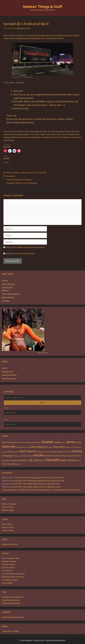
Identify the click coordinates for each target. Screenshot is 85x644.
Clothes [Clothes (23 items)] (78, 442)
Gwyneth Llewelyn (9, 561)
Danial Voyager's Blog (11, 558)
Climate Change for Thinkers (19, 180)
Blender (6, 290)
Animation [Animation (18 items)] (28, 442)
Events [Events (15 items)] (51, 447)
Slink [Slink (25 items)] (40, 460)
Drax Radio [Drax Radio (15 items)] (27, 447)
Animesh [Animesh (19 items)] (35, 442)
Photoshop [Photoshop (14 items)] (17, 456)
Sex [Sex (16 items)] (28, 461)
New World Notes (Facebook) (13, 574)
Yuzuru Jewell (7, 583)
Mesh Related (8, 297)
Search (42, 403)
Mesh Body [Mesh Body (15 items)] (15, 452)
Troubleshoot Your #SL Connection (67, 490)
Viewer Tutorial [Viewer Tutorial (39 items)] (67, 460)
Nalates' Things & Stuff (42, 7)
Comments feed (9, 375)
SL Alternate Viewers (10, 580)
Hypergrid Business (10, 544)
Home (5, 281)
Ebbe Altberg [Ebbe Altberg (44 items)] (38, 447)
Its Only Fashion (8, 567)
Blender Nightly (8, 510)
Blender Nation (8, 507)
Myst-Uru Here (8, 527)
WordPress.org (9, 379)
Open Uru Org (8, 530)
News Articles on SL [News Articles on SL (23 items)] (60, 452)
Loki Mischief (7, 571)
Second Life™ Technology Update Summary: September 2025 (40, 477)
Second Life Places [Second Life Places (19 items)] (61, 456)
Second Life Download (11, 600)
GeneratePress (60, 640)
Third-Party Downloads (11, 603)
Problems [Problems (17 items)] (24, 456)
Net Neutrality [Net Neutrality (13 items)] (47, 452)
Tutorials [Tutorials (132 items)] (52, 460)
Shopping (10, 176)
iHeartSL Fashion (9, 564)
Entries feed (7, 372)
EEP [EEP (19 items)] (47, 447)
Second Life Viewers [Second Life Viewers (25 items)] (18, 460)
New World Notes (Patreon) (13, 577)
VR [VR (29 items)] (13, 464)
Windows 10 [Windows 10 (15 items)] (19, 464)
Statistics (6, 301)
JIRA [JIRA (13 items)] (76, 447)
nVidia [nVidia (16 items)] (70, 452)
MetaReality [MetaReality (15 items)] (39, 452)
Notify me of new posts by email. (20, 253)
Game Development (11, 294)
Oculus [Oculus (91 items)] (77, 451)
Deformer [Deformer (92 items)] (9, 447)
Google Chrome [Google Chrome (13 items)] (70, 447)
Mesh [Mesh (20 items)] (10, 452)
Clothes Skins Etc (27, 173)
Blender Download (9, 504)
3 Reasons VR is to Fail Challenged (22, 183)
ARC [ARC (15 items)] (40, 442)
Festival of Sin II (49, 35)
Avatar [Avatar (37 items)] (57, 442)
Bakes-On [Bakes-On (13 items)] (64, 443)
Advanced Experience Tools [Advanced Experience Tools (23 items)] (13, 442)
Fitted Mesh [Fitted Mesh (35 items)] (59, 447)
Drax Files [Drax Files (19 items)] (20, 447)
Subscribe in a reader (11, 631)
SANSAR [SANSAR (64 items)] (38, 455)
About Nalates (8, 284)
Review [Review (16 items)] (30, 456)
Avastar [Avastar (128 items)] (48, 442)
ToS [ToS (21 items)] (44, 460)
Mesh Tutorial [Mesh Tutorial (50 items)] (27, 451)
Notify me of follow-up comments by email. (25, 247)
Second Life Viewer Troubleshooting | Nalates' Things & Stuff (26, 490)
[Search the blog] (42, 398)
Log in (5, 368)
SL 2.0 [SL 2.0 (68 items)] (34, 460)
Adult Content (12, 173)
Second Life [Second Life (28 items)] (48, 456)
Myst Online (7, 524)
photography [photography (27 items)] (8, 456)
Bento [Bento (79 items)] (71, 442)
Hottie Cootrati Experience (28, 38)
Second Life (41, 173)
